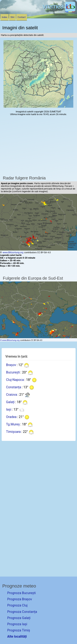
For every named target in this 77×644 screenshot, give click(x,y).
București (13, 372)
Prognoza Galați (19, 618)
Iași (9, 409)
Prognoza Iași (17, 624)
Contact (22, 17)
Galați (10, 402)
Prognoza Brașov (20, 599)
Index (5, 17)
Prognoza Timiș (19, 630)
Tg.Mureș (13, 424)
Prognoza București (21, 593)
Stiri (13, 17)
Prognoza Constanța (22, 612)
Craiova (11, 395)
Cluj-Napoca (15, 380)
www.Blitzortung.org (13, 253)
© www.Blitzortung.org (10, 340)
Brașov (11, 365)
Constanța (13, 387)
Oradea (11, 417)
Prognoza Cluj (17, 605)
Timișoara (13, 432)
